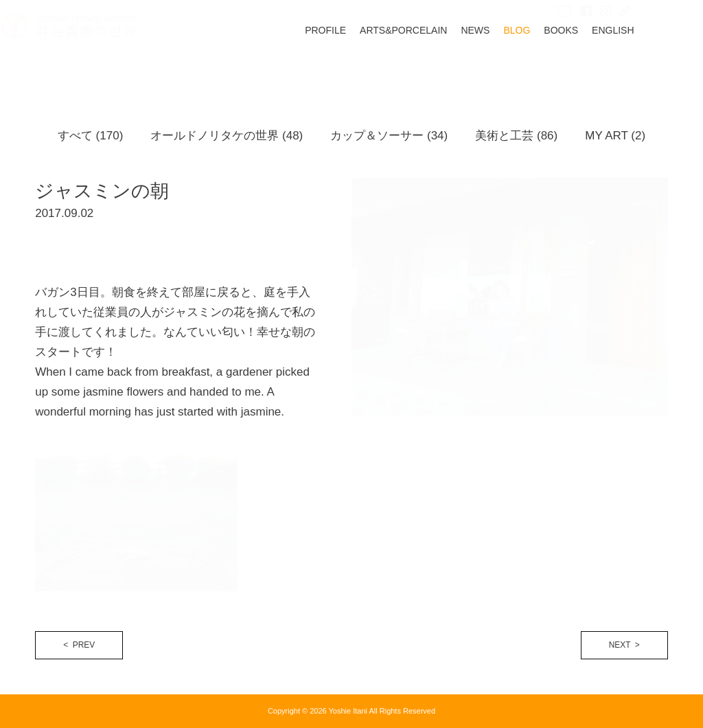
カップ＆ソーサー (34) (389, 136)
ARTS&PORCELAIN (437, 65)
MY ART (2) (615, 136)
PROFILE (359, 65)
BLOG (551, 65)
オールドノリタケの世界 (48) (227, 136)
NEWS (509, 65)
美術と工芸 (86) (516, 136)
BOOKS (595, 65)
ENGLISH (646, 65)
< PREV (79, 645)
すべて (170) (90, 136)
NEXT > (624, 645)
